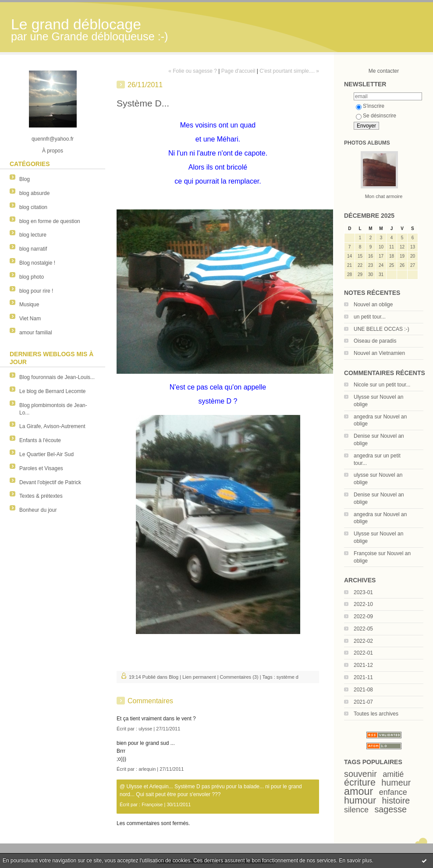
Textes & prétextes (41, 496)
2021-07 (363, 702)
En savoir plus (355, 861)
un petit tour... (370, 317)
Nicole (361, 385)
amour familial (36, 333)
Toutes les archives (376, 714)
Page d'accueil (238, 71)
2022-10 (363, 604)
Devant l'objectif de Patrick (50, 482)
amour (358, 791)
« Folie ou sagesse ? (193, 71)
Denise (362, 436)
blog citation (33, 207)
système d (287, 677)
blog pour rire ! (36, 291)
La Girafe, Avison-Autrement (52, 426)
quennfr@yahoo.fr (53, 139)
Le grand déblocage (76, 24)
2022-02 (363, 641)
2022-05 (363, 629)
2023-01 (363, 592)
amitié (393, 774)
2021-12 (363, 665)
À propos (53, 151)
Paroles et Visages (41, 468)
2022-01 (363, 653)
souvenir (360, 774)
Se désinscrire (376, 116)
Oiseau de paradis (375, 341)
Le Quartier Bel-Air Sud (46, 454)
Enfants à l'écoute (40, 440)
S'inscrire (370, 106)
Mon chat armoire (384, 196)
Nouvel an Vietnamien (379, 353)
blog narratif (33, 249)
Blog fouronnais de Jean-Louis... (57, 377)
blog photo (32, 277)
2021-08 (363, 690)
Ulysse (362, 397)
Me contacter (384, 71)
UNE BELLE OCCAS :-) (382, 329)
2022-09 (363, 616)
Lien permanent (199, 677)
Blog (25, 179)
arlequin (147, 769)
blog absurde (34, 193)
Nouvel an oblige (373, 305)
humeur (396, 783)
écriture (360, 782)
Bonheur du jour (38, 510)
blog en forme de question (50, 221)
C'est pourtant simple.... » (289, 71)
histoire (396, 801)
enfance (393, 792)
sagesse (390, 809)
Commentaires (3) (239, 677)
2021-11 (363, 677)
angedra (363, 417)
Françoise (365, 553)
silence (356, 810)
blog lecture (33, 235)
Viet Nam (30, 319)
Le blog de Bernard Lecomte (52, 391)
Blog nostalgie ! (37, 263)
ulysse (361, 475)
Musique (29, 305)
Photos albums (367, 143)
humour (360, 800)
